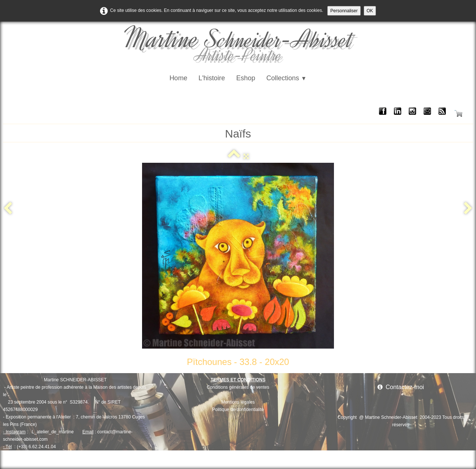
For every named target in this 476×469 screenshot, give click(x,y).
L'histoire (212, 78)
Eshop (246, 78)
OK (370, 11)
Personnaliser (344, 11)
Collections (286, 78)
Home (178, 78)
